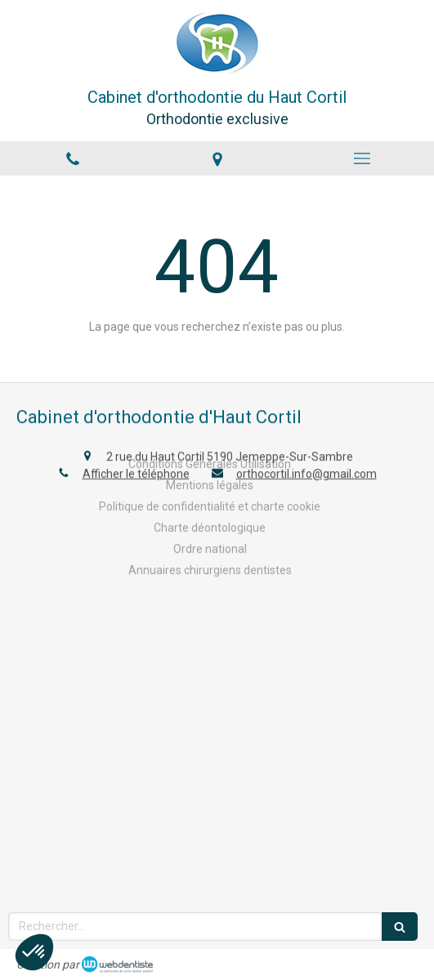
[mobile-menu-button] (362, 158)
